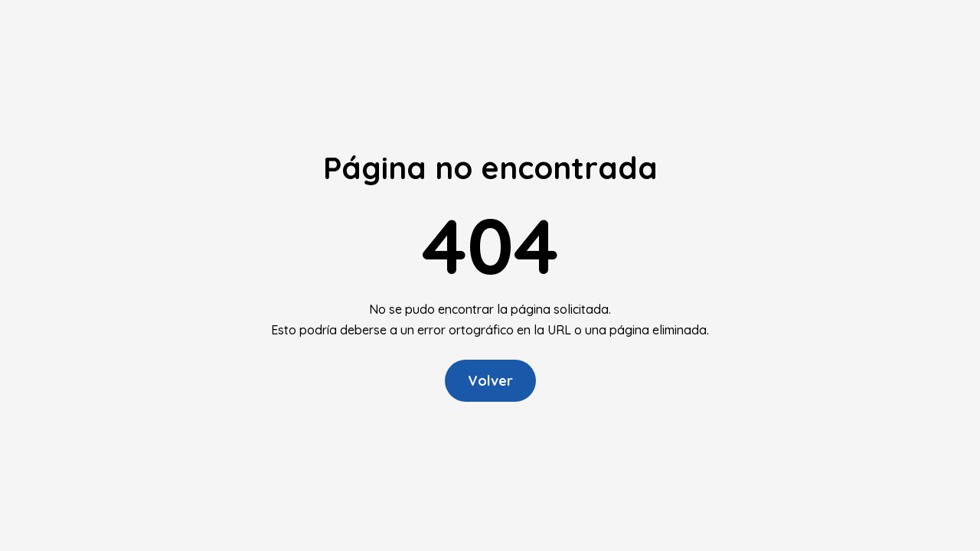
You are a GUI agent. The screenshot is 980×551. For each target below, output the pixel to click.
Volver (490, 381)
